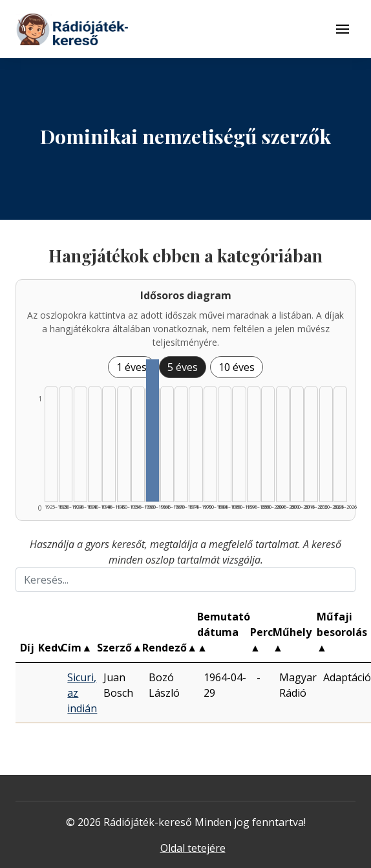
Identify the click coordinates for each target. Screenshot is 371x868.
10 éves (237, 367)
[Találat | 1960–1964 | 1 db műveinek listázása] (152, 430)
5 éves (183, 367)
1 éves (132, 367)
